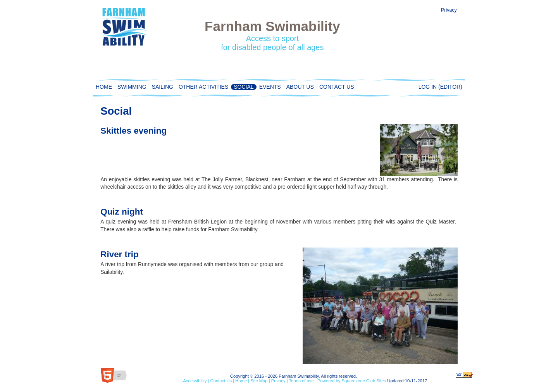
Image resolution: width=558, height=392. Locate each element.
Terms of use (301, 381)
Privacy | (279, 381)
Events (269, 87)
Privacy (449, 10)
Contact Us (335, 87)
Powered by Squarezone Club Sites (352, 381)
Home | (242, 381)
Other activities (202, 87)
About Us (299, 87)
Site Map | (259, 381)
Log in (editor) (440, 87)
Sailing (161, 87)
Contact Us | (221, 381)
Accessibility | (196, 381)
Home (103, 87)
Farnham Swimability (272, 26)
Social (242, 87)
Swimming (131, 87)
